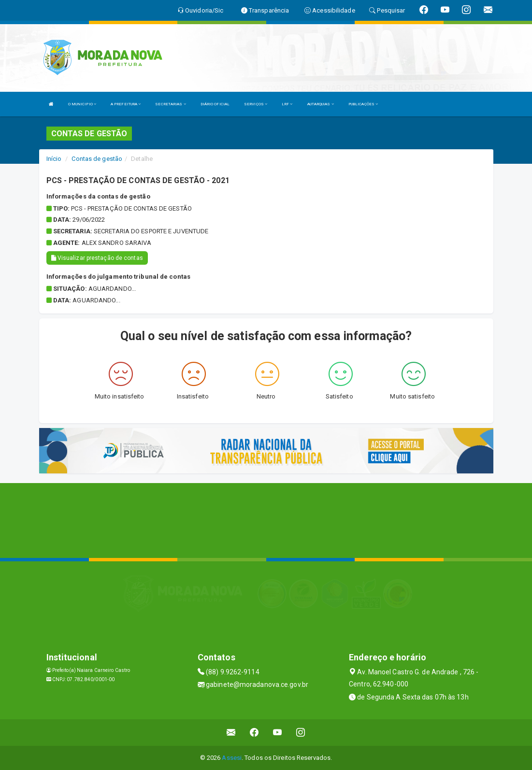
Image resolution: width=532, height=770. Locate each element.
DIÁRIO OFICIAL (215, 104)
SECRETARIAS (170, 104)
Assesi (232, 758)
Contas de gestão (97, 159)
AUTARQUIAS (321, 104)
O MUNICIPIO (82, 104)
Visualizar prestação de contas (97, 258)
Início (54, 159)
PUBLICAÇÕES (363, 104)
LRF (287, 104)
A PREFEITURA (126, 104)
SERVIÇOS (256, 104)
